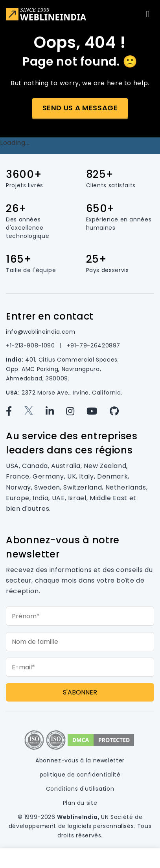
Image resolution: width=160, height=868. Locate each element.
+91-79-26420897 (94, 345)
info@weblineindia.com (40, 332)
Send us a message (80, 108)
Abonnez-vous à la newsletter (80, 760)
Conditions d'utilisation (80, 789)
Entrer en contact (50, 316)
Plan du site (80, 803)
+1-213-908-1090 (31, 345)
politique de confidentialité (80, 775)
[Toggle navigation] (148, 14)
